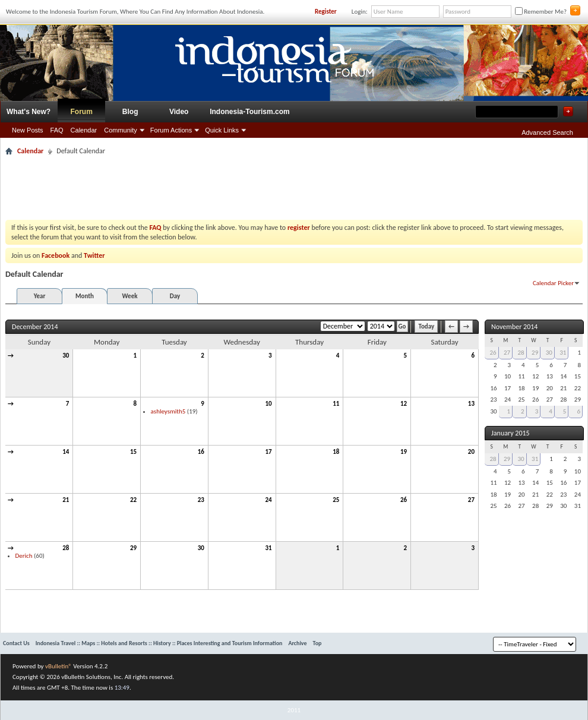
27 (471, 500)
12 (404, 404)
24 (268, 500)
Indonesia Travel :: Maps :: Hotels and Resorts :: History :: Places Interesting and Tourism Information (159, 643)
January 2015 (510, 433)
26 (404, 500)
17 (268, 452)
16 (201, 452)
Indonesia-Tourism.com (249, 112)
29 (133, 548)
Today (426, 326)
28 (66, 548)
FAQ (57, 130)
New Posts (28, 130)
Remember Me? (541, 12)
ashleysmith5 (168, 411)
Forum (82, 112)
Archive (297, 643)
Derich (24, 556)
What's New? (29, 112)
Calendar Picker (553, 283)
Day (175, 296)
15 (133, 452)
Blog (130, 112)
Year (40, 296)
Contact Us (16, 643)
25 (336, 500)
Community (121, 130)
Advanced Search (547, 132)
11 (336, 404)
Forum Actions (171, 130)
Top (317, 643)
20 (471, 452)
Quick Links (222, 130)
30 (66, 356)
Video (179, 112)
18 (336, 452)
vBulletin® (59, 666)
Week (130, 296)
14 (66, 452)
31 (268, 548)
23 (201, 500)
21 (66, 500)
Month (85, 296)
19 (404, 452)
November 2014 (514, 327)
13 (471, 404)
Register (326, 12)
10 (268, 404)
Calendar (84, 130)
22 (133, 500)
